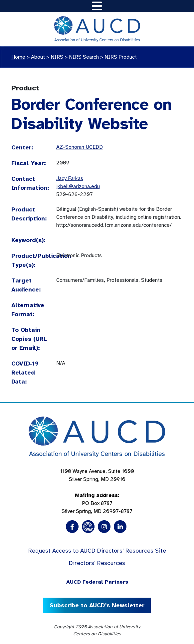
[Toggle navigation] (97, 6)
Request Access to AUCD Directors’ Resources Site (97, 551)
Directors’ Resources (97, 563)
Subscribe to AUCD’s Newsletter (97, 605)
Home (18, 57)
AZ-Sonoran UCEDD (80, 147)
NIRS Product (121, 57)
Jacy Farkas (70, 178)
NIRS (57, 57)
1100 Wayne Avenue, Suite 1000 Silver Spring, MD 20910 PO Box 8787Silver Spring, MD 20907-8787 (97, 491)
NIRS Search (84, 57)
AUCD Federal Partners (97, 582)
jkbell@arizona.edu (78, 186)
